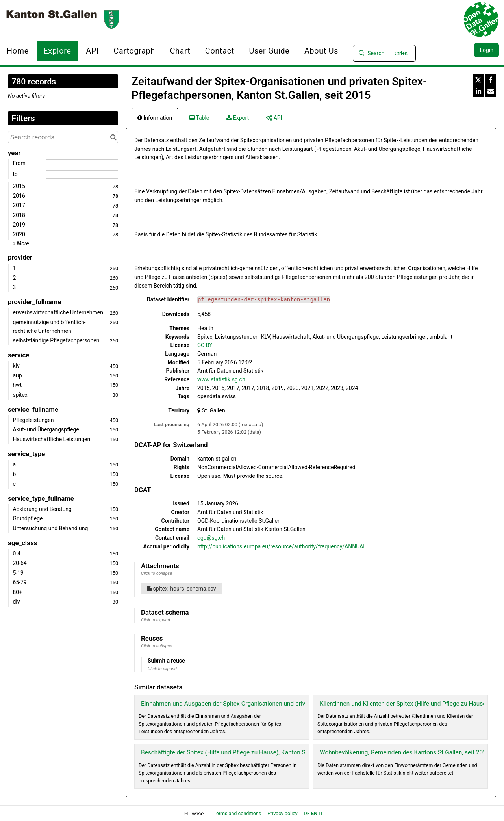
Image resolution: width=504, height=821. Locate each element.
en (314, 813)
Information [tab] (155, 118)
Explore (57, 51)
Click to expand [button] (156, 620)
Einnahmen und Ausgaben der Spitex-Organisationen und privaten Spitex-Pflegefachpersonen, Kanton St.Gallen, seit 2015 (304, 704)
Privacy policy (283, 813)
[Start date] (82, 163)
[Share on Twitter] (478, 80)
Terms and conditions (238, 813)
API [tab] (274, 118)
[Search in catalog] (113, 137)
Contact (220, 51)
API (92, 51)
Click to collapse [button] (157, 573)
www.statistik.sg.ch (221, 379)
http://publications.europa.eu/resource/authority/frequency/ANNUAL (282, 546)
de (307, 813)
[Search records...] (63, 137)
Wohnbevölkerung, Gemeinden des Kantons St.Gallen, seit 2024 (405, 752)
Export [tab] (238, 118)
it (321, 813)
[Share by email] (491, 91)
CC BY (205, 345)
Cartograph (135, 51)
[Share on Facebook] (491, 80)
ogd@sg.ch (211, 538)
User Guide (269, 51)
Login (486, 50)
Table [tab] (199, 118)
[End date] (82, 175)
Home (18, 51)
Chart (180, 51)
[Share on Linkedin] (478, 91)
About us (321, 51)
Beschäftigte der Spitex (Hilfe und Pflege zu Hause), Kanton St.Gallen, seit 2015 (247, 752)
